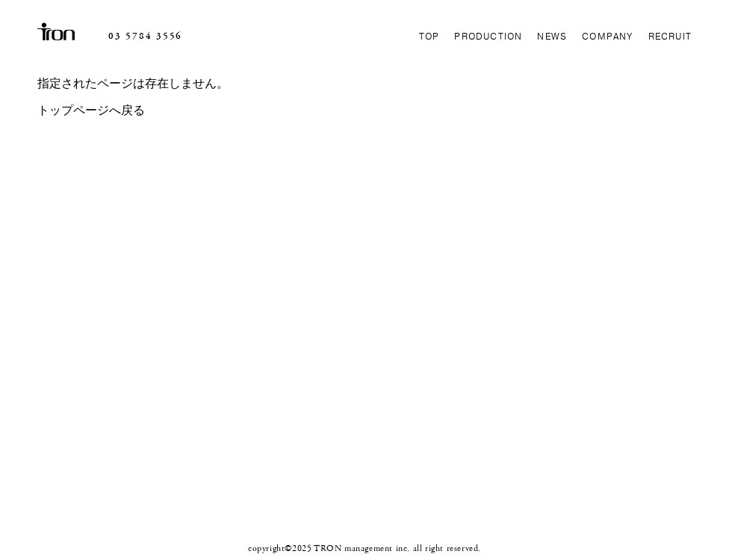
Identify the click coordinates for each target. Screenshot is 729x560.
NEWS (552, 37)
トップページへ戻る (91, 111)
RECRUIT (670, 37)
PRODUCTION (488, 37)
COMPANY (607, 37)
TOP (429, 37)
